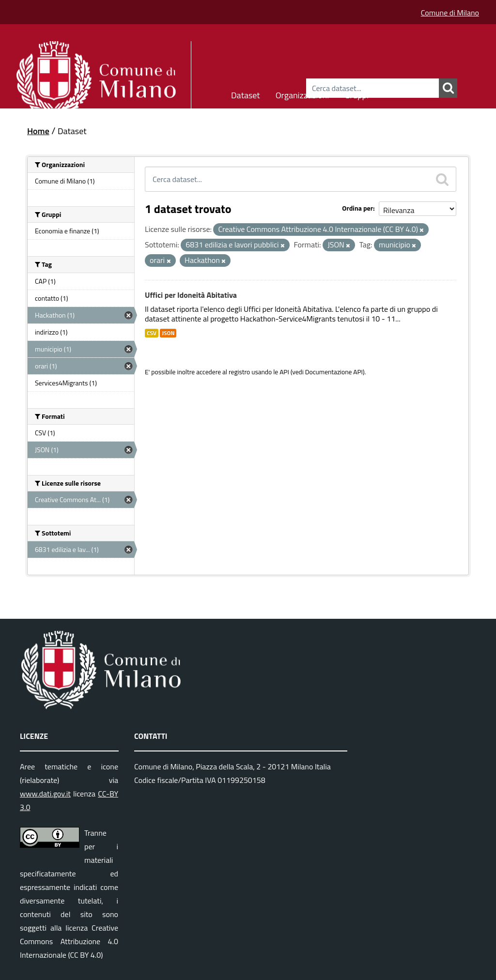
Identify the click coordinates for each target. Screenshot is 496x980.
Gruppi (356, 94)
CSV (152, 333)
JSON (168, 333)
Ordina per (357, 208)
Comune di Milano (450, 13)
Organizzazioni (302, 94)
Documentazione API (334, 372)
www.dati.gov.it (45, 794)
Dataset (246, 94)
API (284, 372)
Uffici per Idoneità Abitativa (191, 295)
